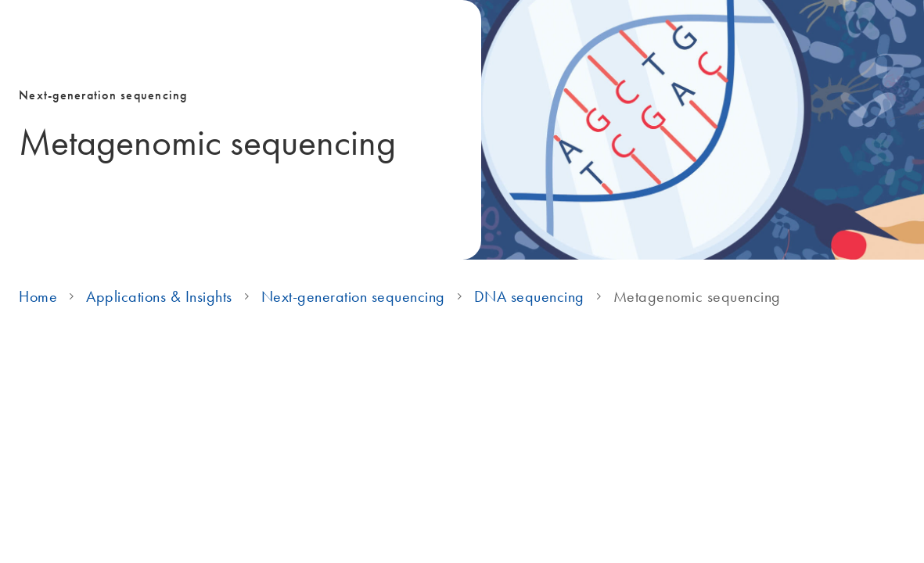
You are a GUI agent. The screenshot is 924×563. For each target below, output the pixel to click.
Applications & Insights (159, 296)
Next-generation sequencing (353, 296)
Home (38, 296)
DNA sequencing (529, 296)
